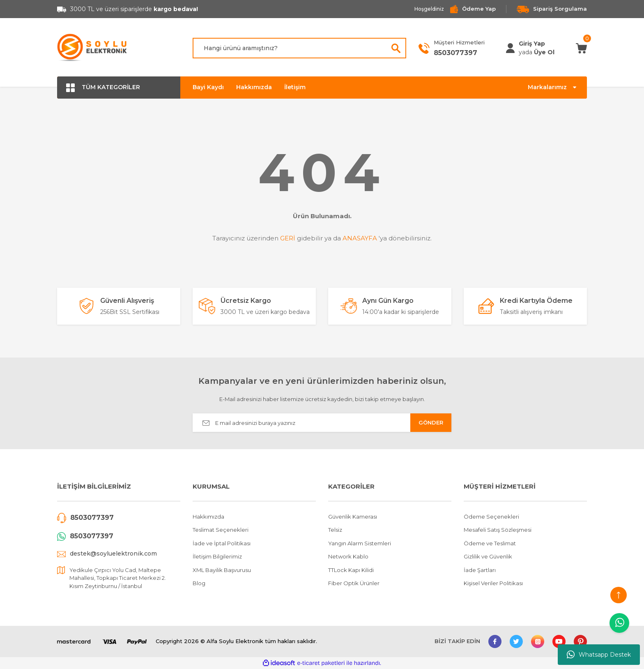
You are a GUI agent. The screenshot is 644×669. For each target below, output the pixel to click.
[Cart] (581, 48)
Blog (199, 583)
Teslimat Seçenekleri (221, 530)
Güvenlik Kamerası (353, 517)
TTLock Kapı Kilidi (351, 570)
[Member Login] (510, 48)
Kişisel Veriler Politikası (493, 583)
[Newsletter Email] (322, 423)
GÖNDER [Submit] (431, 422)
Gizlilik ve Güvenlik (488, 556)
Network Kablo (348, 556)
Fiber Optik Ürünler (354, 583)
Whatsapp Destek (599, 655)
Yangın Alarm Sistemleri (360, 543)
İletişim (295, 87)
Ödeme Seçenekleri (491, 517)
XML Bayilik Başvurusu (222, 570)
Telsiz (335, 530)
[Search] (299, 48)
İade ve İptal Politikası (222, 543)
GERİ (288, 238)
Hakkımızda (254, 87)
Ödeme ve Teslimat (490, 543)
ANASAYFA (360, 238)
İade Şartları (480, 570)
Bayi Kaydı (208, 87)
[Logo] (92, 48)
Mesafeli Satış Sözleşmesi (498, 530)
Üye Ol (544, 52)
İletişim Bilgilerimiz (217, 556)
